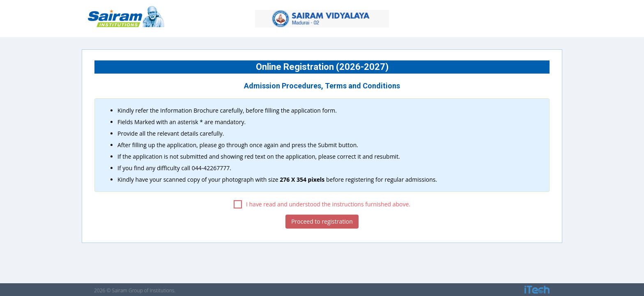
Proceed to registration (322, 221)
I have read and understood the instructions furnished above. (322, 204)
